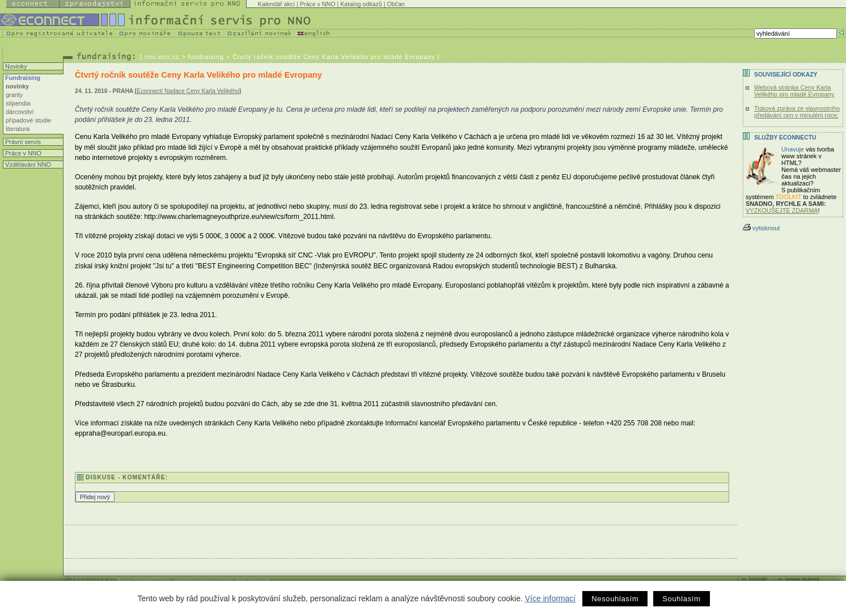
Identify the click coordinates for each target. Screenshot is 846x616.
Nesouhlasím (615, 599)
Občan (395, 4)
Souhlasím (681, 599)
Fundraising (22, 78)
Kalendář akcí (276, 4)
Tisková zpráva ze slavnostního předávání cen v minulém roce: (797, 112)
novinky (17, 86)
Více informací (550, 598)
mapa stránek (803, 579)
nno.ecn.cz (162, 57)
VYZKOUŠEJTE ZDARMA (782, 210)
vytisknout (761, 228)
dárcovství (20, 112)
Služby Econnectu (785, 138)
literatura (18, 129)
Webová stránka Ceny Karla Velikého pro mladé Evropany (794, 91)
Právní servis (22, 142)
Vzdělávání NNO (27, 164)
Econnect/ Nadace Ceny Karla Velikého (188, 91)
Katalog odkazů (361, 4)
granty (14, 95)
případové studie (28, 120)
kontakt (758, 579)
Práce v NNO (318, 4)
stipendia (18, 103)
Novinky (15, 66)
